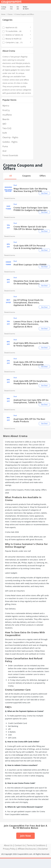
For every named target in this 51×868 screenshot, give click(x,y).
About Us (8, 845)
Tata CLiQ (7, 128)
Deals (18, 8)
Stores (11, 8)
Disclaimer (43, 849)
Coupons (26, 176)
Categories (4, 8)
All (11, 176)
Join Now (25, 836)
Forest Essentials (10, 155)
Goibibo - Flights (10, 142)
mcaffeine (7, 115)
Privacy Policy (9, 849)
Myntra (6, 106)
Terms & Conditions (36, 845)
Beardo (6, 119)
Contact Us (20, 845)
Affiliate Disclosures (27, 849)
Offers (43, 176)
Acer (5, 151)
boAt (5, 133)
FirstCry (6, 110)
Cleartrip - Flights (10, 137)
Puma (5, 146)
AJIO (4, 124)
